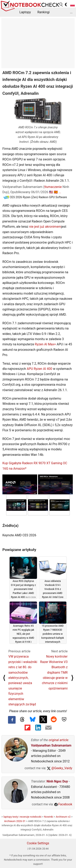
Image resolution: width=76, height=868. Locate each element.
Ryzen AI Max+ (45, 344)
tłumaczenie (53, 187)
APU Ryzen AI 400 (39, 369)
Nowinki (49, 817)
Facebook (63, 804)
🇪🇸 (56, 192)
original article (58, 740)
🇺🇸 (51, 192)
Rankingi (43, 12)
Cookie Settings (38, 843)
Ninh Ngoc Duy (57, 781)
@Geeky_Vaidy (60, 768)
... (71, 12)
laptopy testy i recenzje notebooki (22, 817)
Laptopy (25, 12)
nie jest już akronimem (45, 227)
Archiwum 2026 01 (15, 821)
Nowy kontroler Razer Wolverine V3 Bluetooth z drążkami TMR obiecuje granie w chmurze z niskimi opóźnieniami (54, 672)
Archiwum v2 (63, 817)
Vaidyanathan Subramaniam (51, 745)
